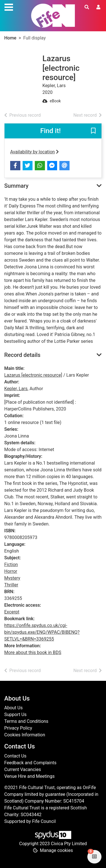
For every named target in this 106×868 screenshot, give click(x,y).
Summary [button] (16, 186)
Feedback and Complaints (30, 763)
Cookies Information (25, 735)
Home (10, 38)
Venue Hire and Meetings (29, 776)
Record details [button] (22, 355)
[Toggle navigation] (9, 6)
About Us (13, 708)
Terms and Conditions (26, 721)
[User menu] (98, 7)
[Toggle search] (87, 7)
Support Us (15, 715)
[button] (93, 131)
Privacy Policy (18, 728)
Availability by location (34, 152)
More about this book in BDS (33, 652)
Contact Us (15, 756)
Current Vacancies (23, 769)
